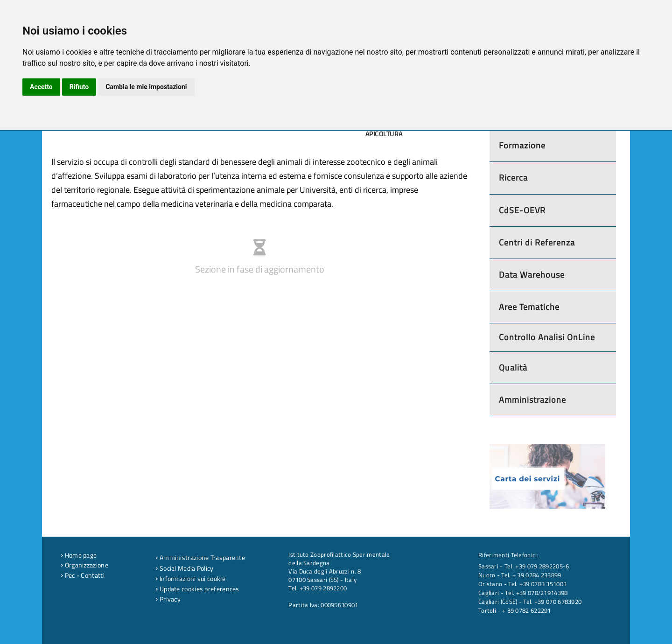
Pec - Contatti (83, 575)
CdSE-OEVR (522, 210)
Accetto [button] (41, 87)
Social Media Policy (184, 568)
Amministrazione (532, 400)
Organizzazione (84, 565)
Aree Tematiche (529, 307)
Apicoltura (384, 134)
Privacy (168, 599)
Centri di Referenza (537, 242)
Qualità (513, 367)
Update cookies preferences (197, 589)
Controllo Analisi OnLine (547, 337)
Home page (79, 555)
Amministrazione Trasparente (200, 558)
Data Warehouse (532, 275)
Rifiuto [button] (79, 87)
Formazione (522, 145)
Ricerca (513, 178)
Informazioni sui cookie (190, 579)
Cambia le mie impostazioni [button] (146, 87)
